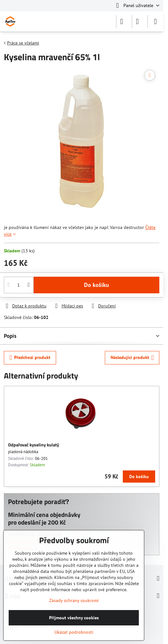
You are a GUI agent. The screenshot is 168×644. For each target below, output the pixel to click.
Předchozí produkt (30, 358)
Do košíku (97, 285)
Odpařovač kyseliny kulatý (34, 445)
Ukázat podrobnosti (74, 632)
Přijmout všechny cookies (74, 618)
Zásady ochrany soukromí (74, 600)
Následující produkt (132, 358)
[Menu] (155, 21)
